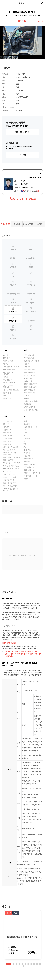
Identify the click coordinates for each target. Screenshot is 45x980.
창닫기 (42, 3)
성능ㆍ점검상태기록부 (23, 137)
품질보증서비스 (28, 229)
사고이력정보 (22, 160)
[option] (22, 940)
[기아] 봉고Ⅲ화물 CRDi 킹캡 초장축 (22, 942)
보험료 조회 (39, 21)
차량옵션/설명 (6, 229)
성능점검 (17, 229)
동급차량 (39, 229)
